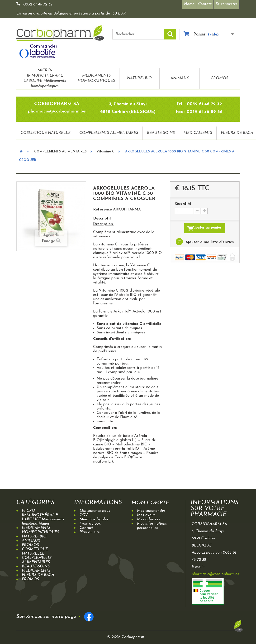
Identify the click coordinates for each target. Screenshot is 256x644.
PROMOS (220, 77)
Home (187, 4)
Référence (102, 208)
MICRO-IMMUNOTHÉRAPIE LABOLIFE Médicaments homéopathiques (45, 77)
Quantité (183, 203)
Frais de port (91, 522)
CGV (84, 514)
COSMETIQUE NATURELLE (46, 132)
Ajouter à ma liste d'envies (209, 242)
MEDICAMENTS (198, 132)
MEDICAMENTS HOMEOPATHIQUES (96, 77)
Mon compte (153, 501)
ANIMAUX (180, 77)
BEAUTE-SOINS (161, 132)
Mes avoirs (146, 514)
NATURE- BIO (139, 77)
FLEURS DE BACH (38, 574)
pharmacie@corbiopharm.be (216, 573)
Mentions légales (94, 518)
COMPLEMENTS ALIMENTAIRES (109, 132)
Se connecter (226, 4)
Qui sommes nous (95, 510)
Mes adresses (149, 518)
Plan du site (90, 531)
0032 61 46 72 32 (38, 5)
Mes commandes (151, 510)
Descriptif (102, 217)
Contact (204, 4)
